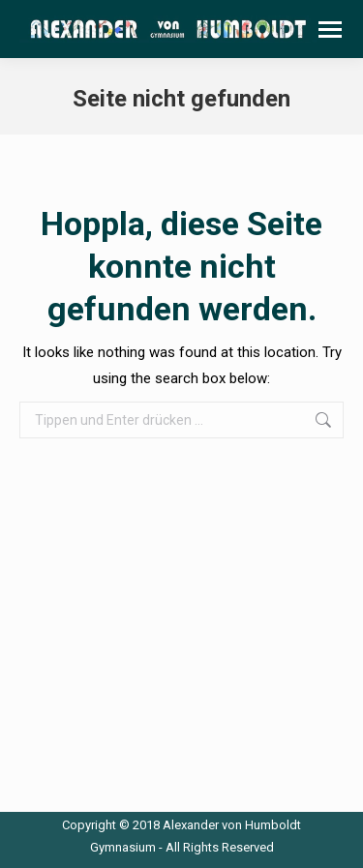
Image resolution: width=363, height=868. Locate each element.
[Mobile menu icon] (330, 30)
